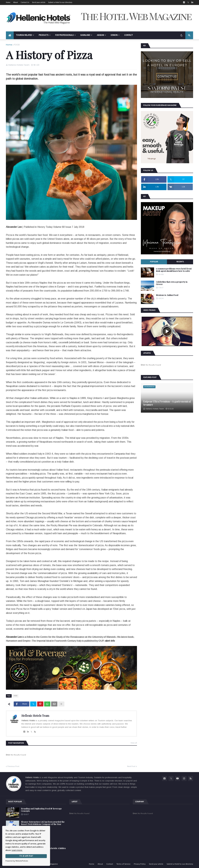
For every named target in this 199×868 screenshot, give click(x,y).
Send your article (39, 2)
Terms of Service (123, 864)
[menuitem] (10, 35)
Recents (180, 262)
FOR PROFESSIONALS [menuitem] (64, 35)
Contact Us (25, 2)
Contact (110, 864)
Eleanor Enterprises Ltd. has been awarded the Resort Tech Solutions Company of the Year (43, 823)
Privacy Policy (140, 864)
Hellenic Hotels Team (35, 716)
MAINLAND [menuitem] (85, 35)
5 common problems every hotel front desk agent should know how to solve (174, 270)
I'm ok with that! (26, 856)
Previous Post (13, 766)
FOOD (17, 45)
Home (8, 2)
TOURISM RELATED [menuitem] (24, 35)
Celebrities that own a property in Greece (172, 283)
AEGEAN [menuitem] (100, 35)
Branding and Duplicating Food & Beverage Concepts (41, 810)
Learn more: (17, 850)
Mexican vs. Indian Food (167, 295)
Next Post (131, 766)
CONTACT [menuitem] (128, 35)
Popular (154, 262)
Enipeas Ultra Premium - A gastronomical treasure (167, 403)
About (16, 2)
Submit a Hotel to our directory (60, 2)
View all (134, 743)
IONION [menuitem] (114, 35)
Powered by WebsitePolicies (17, 861)
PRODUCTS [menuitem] (44, 35)
